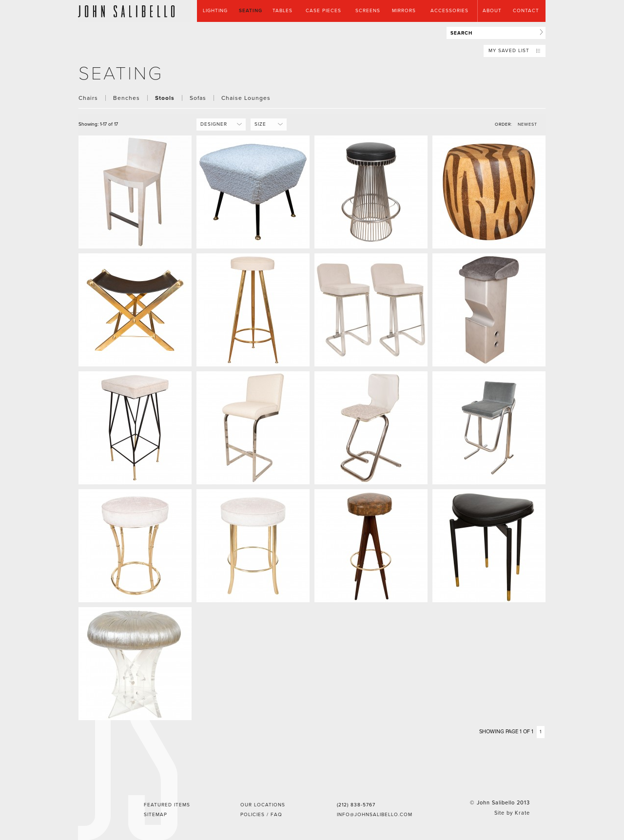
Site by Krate (512, 813)
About (492, 11)
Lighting (215, 11)
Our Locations (263, 805)
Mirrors (404, 11)
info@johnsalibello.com (375, 815)
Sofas (198, 98)
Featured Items (167, 805)
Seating (251, 11)
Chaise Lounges (246, 98)
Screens (368, 11)
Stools (165, 98)
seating (121, 74)
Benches (127, 98)
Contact (526, 11)
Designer (218, 124)
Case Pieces (323, 11)
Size (265, 124)
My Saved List (515, 51)
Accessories (449, 11)
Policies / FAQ (261, 815)
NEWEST (527, 124)
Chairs (88, 98)
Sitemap (156, 815)
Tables (283, 11)
